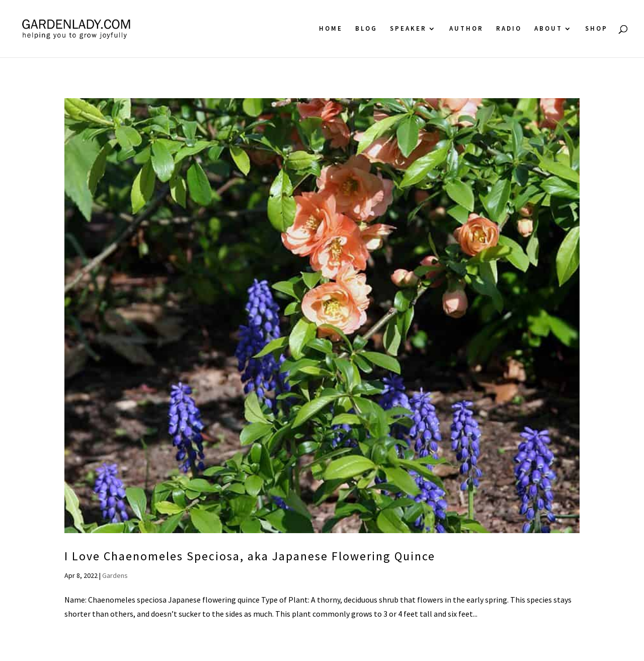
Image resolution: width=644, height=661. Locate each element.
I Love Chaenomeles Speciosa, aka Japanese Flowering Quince (250, 556)
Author (466, 29)
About (548, 29)
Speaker (408, 29)
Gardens (115, 575)
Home (331, 29)
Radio (509, 29)
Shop (596, 29)
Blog (366, 29)
